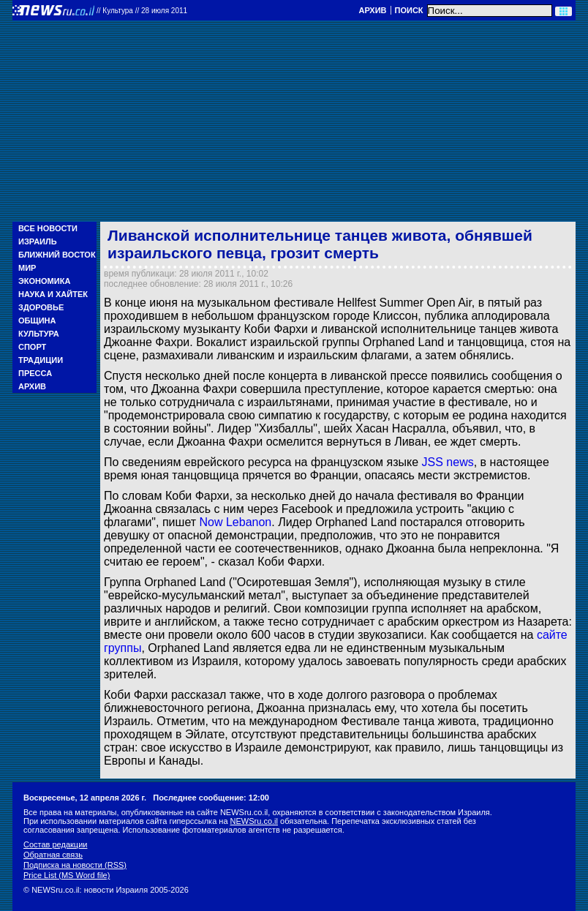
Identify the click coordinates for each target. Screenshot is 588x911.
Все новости (48, 228)
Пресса (35, 373)
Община (37, 320)
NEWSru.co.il (254, 821)
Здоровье (41, 307)
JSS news (448, 462)
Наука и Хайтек (53, 294)
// (142, 11)
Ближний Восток (57, 255)
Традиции (41, 360)
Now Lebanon (236, 522)
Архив (372, 10)
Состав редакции (55, 844)
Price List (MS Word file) (67, 875)
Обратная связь (53, 855)
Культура (39, 334)
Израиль (38, 241)
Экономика (44, 281)
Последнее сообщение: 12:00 (211, 798)
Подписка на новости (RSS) (75, 865)
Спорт (32, 347)
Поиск (409, 10)
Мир (27, 268)
